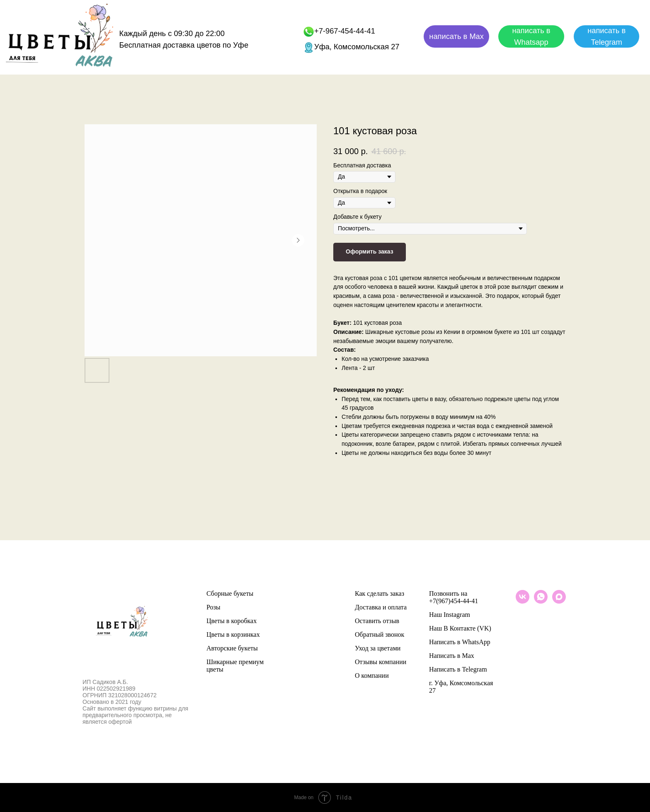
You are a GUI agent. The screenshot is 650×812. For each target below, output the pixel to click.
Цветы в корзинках (233, 634)
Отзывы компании (381, 662)
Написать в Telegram (458, 669)
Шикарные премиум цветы (235, 666)
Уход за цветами (378, 648)
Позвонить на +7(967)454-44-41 (454, 597)
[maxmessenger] (559, 601)
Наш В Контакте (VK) (460, 628)
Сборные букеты (230, 593)
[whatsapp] (541, 601)
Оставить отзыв (377, 621)
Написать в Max (452, 656)
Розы (213, 607)
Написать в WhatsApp (460, 642)
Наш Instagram (450, 615)
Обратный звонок (380, 634)
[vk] (523, 601)
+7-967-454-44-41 (345, 31)
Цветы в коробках (232, 621)
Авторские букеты (232, 648)
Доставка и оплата (381, 607)
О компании (372, 675)
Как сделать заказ (380, 593)
